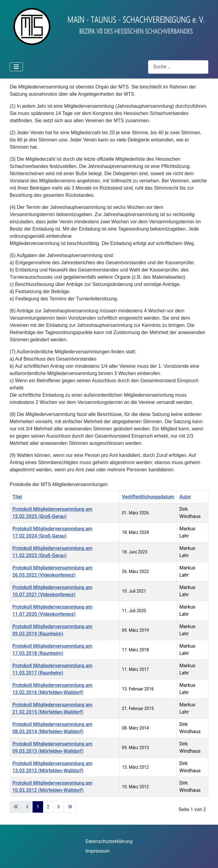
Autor (185, 497)
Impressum (98, 851)
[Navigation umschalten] (16, 67)
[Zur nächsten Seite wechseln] (58, 807)
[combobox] (178, 67)
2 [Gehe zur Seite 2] (48, 807)
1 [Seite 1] (38, 807)
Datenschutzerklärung (109, 841)
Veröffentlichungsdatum (148, 497)
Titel (17, 497)
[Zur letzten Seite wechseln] (70, 807)
